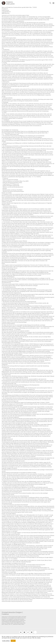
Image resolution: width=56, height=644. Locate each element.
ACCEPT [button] (13, 641)
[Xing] (28, 632)
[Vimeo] (24, 632)
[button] (53, 3)
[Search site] (50, 3)
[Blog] (35, 632)
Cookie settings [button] (6, 641)
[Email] (21, 632)
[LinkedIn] (32, 632)
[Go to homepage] (8, 3)
